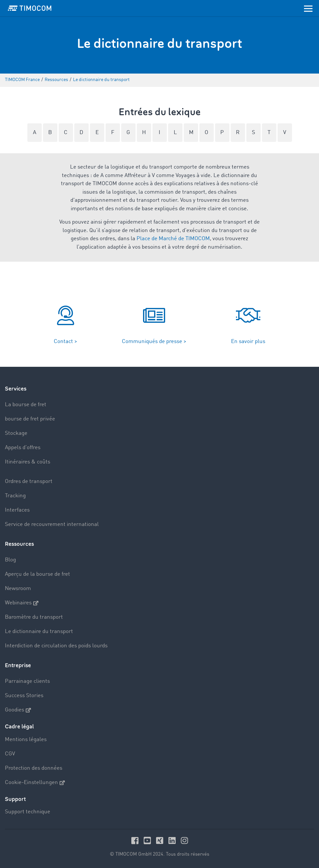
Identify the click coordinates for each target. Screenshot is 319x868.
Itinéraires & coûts (28, 462)
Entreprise (18, 665)
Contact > (65, 342)
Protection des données (34, 768)
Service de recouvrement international (52, 524)
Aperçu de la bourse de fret (37, 574)
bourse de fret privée (30, 419)
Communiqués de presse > (154, 342)
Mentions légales (26, 740)
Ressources (19, 544)
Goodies (18, 710)
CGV (10, 754)
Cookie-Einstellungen (35, 783)
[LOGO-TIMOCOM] (30, 8)
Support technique (28, 812)
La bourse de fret (26, 405)
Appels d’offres (23, 448)
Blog (10, 560)
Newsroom (18, 589)
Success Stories (24, 696)
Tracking (15, 496)
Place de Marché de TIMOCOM (173, 239)
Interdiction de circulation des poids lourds (56, 646)
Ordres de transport (29, 482)
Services (16, 389)
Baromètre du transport (34, 617)
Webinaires (22, 603)
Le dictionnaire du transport (39, 632)
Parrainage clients (27, 681)
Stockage (16, 433)
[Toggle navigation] (308, 8)
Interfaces (17, 510)
